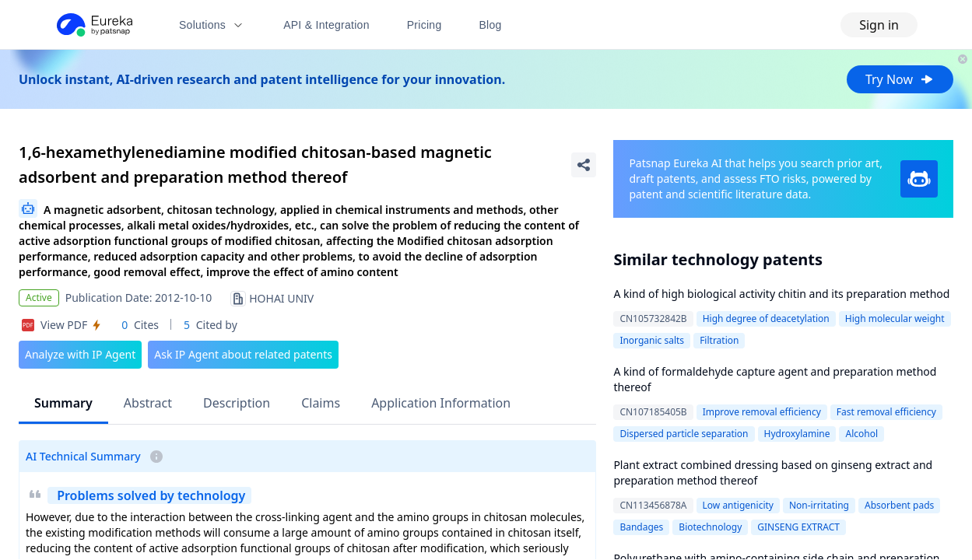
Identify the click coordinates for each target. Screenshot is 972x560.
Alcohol (861, 434)
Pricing (425, 25)
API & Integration (326, 25)
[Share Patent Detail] (584, 165)
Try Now (900, 79)
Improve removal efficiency (762, 412)
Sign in (879, 25)
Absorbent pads (899, 505)
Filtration (719, 340)
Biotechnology (710, 527)
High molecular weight (895, 318)
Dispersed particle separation (684, 434)
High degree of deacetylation (766, 318)
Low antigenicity (738, 505)
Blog (491, 25)
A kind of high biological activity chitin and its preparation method (781, 294)
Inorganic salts (652, 340)
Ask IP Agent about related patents (243, 354)
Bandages (641, 527)
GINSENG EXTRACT (798, 527)
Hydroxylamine (797, 434)
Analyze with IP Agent (80, 354)
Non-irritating (819, 505)
